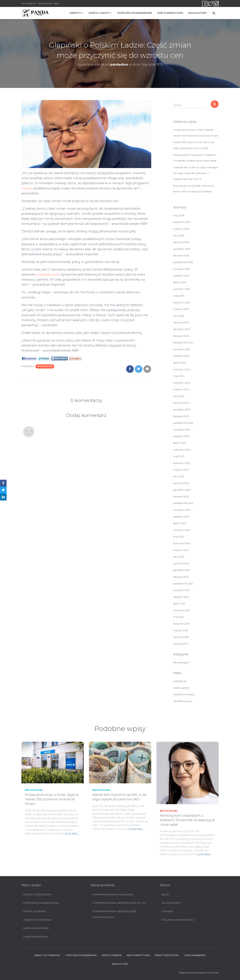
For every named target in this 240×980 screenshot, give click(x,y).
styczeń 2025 (181, 322)
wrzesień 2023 (182, 430)
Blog (56, 3)
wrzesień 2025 (182, 269)
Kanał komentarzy (184, 694)
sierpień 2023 (181, 436)
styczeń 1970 (181, 644)
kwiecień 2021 (182, 624)
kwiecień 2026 (182, 222)
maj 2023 (179, 456)
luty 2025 (178, 316)
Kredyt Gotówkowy (37, 895)
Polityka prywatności (178, 920)
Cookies (167, 911)
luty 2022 (179, 557)
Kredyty (77, 13)
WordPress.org (182, 701)
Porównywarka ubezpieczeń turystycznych (114, 914)
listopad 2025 (181, 255)
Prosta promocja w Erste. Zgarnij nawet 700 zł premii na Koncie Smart (52, 799)
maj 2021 (178, 617)
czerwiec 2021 (182, 610)
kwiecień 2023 (182, 463)
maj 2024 (179, 376)
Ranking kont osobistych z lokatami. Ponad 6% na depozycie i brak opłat (187, 820)
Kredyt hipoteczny (37, 920)
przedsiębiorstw (48, 275)
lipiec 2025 (180, 282)
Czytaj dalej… (71, 833)
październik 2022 (183, 503)
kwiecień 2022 (182, 543)
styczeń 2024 (181, 403)
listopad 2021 (181, 577)
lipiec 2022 (180, 523)
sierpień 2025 (181, 276)
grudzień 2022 (182, 490)
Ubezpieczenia (45, 3)
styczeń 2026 (181, 242)
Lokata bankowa (35, 937)
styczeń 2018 (181, 637)
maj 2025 (179, 296)
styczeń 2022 (181, 563)
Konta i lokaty (100, 13)
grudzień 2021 (182, 570)
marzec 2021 (181, 630)
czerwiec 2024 (182, 369)
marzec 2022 (181, 550)
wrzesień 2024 (182, 349)
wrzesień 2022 (182, 510)
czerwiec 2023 (182, 450)
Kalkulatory (197, 13)
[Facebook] (3, 483)
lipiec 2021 (179, 604)
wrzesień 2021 (182, 590)
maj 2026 (179, 215)
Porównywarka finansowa (113, 895)
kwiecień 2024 (182, 383)
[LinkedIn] (3, 497)
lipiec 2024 (180, 363)
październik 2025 (183, 262)
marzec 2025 (181, 309)
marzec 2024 (181, 389)
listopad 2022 (181, 497)
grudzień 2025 (182, 249)
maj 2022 (179, 537)
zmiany (27, 188)
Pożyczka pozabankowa (135, 13)
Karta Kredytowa (170, 13)
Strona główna (29, 3)
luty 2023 (179, 476)
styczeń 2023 (181, 483)
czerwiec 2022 (182, 530)
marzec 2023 (181, 470)
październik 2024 (183, 343)
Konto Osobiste (35, 911)
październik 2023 (183, 423)
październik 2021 (183, 584)
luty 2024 (179, 396)
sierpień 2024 (181, 356)
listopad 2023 (181, 416)
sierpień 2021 (181, 597)
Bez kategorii (45, 366)
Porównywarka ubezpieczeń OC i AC (119, 903)
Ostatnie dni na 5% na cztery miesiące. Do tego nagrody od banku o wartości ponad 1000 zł (196, 173)
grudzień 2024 (182, 329)
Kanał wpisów (182, 688)
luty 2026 (179, 236)
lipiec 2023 (180, 443)
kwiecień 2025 (182, 302)
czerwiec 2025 (182, 289)
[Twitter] (3, 490)
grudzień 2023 (182, 409)
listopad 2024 (181, 336)
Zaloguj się (180, 681)
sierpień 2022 (181, 517)
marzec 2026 (181, 229)
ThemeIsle (213, 973)
